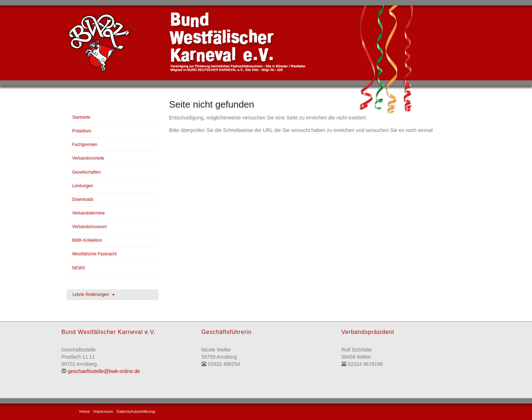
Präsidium (82, 131)
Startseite (81, 117)
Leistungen (83, 186)
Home (85, 411)
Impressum (103, 411)
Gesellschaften (86, 172)
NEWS (79, 268)
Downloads (83, 199)
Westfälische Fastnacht (94, 254)
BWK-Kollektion (87, 240)
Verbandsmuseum (90, 227)
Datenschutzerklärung (136, 411)
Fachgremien (85, 145)
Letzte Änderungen (94, 294)
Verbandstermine (88, 213)
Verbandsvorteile (88, 158)
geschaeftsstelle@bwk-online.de (104, 371)
